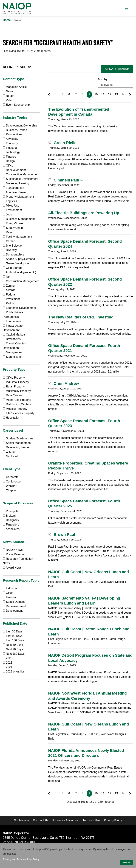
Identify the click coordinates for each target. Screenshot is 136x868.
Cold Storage (13, 268)
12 (110, 94)
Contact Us (41, 820)
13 (116, 94)
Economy (10, 143)
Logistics (10, 201)
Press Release (14, 554)
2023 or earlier (15, 672)
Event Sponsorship (16, 105)
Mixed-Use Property (17, 400)
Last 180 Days (15, 640)
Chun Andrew (63, 383)
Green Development (17, 263)
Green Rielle (62, 143)
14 (123, 94)
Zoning (9, 286)
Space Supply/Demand (19, 259)
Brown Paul (62, 535)
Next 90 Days (14, 649)
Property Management (18, 197)
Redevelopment (14, 170)
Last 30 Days (14, 631)
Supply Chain (13, 228)
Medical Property (15, 409)
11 (103, 94)
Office (8, 166)
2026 (9, 658)
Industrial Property (16, 382)
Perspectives (12, 134)
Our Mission (21, 820)
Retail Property (14, 386)
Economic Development (19, 308)
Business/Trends (15, 130)
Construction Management (21, 174)
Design (9, 161)
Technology (12, 152)
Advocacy (10, 139)
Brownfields (12, 339)
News (8, 91)
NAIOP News (13, 550)
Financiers (11, 525)
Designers (11, 520)
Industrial (10, 148)
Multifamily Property (17, 391)
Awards (9, 290)
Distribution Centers (17, 404)
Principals (11, 511)
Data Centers (13, 395)
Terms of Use (91, 820)
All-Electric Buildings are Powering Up (84, 213)
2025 (9, 663)
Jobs (7, 214)
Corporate (11, 477)
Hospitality (11, 418)
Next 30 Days (14, 645)
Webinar (10, 486)
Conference (12, 482)
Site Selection (13, 246)
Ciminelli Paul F (65, 180)
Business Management (19, 219)
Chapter (9, 490)
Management (13, 352)
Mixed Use (11, 206)
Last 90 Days (14, 636)
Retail (8, 232)
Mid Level (10, 456)
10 (96, 94)
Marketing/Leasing (16, 183)
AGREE (127, 862)
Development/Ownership (20, 126)
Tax (7, 277)
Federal (9, 295)
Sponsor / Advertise (65, 820)
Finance (9, 157)
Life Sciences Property (19, 413)
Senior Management (17, 443)
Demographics (14, 254)
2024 (9, 667)
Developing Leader (16, 447)
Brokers (9, 516)
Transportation (13, 188)
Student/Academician (18, 438)
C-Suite (9, 452)
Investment (11, 299)
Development (13, 611)
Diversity (10, 250)
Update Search (117, 69)
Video (8, 100)
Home (7, 20)
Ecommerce (12, 321)
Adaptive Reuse (14, 192)
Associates (11, 529)
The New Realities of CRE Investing (81, 317)
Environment (12, 210)
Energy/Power (13, 223)
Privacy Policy (113, 820)
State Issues (12, 357)
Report (9, 96)
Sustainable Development (21, 179)
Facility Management (17, 237)
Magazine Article (15, 87)
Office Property (14, 378)
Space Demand (14, 602)
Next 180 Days (15, 654)
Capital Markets (14, 335)
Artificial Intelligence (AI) (19, 272)
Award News (12, 568)
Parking (9, 303)
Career (9, 241)
